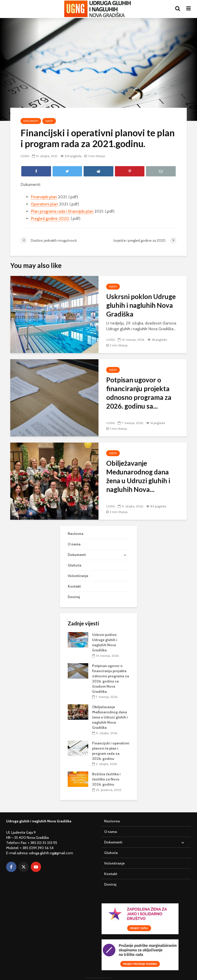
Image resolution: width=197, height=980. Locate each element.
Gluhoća (75, 565)
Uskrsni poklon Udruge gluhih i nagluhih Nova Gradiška (141, 305)
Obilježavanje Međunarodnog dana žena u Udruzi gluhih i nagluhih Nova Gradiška (110, 717)
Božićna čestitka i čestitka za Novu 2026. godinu (106, 779)
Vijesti (49, 121)
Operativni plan (44, 204)
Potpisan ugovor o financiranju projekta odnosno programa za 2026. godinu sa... (139, 393)
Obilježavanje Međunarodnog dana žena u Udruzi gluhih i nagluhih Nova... (138, 476)
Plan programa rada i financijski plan (62, 211)
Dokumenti (31, 121)
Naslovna (76, 534)
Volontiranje (78, 576)
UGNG (25, 156)
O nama (74, 544)
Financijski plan (44, 197)
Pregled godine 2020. (50, 218)
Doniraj (74, 597)
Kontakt (74, 586)
